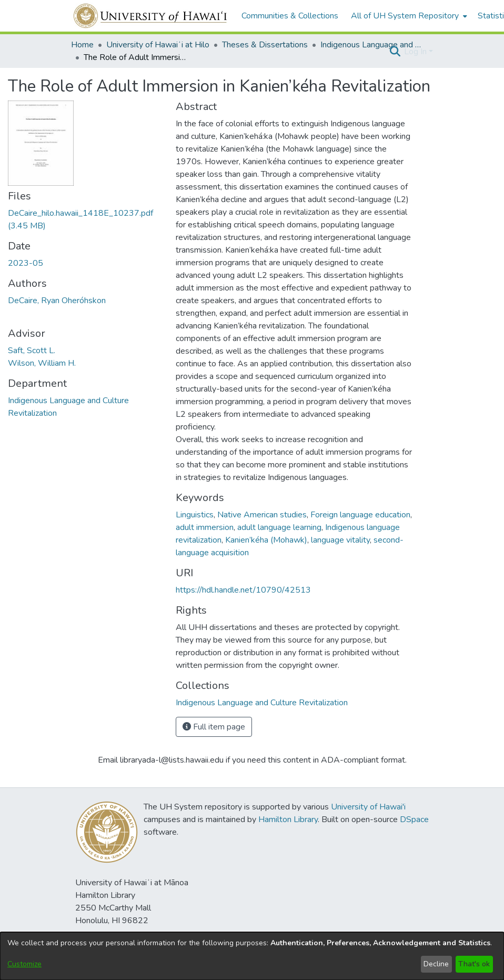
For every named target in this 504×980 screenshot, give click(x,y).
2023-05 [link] (26, 263)
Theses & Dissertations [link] (265, 45)
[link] (262, 703)
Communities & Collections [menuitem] (290, 16)
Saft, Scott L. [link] (32, 351)
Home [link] (82, 45)
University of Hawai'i (368, 807)
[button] (395, 52)
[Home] (151, 16)
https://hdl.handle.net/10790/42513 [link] (243, 590)
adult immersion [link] (205, 527)
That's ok (474, 964)
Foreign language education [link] (360, 515)
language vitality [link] (340, 540)
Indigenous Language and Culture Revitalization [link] (373, 45)
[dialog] (252, 956)
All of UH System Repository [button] (405, 16)
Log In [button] (416, 52)
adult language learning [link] (279, 527)
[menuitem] (408, 16)
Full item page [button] (214, 727)
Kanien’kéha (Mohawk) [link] (266, 540)
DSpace (414, 819)
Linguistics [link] (195, 515)
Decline (436, 964)
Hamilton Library (288, 819)
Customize (24, 964)
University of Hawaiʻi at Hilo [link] (158, 45)
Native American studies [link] (262, 515)
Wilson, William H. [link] (42, 363)
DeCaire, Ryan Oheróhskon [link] (57, 301)
